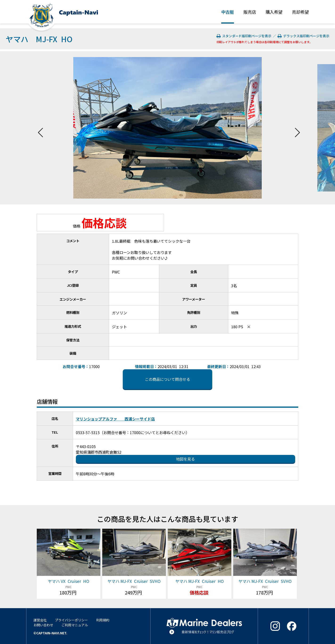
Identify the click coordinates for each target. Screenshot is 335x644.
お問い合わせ (43, 625)
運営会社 (40, 620)
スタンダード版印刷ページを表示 (244, 36)
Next (297, 128)
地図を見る (185, 459)
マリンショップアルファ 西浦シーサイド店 (115, 419)
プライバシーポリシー (71, 620)
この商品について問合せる (167, 379)
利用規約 (103, 620)
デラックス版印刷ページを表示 (303, 36)
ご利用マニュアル (75, 625)
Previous (41, 128)
